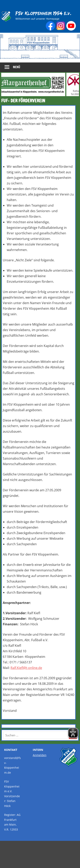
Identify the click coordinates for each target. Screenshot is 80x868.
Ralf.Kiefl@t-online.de (26, 668)
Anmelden (40, 755)
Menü (17, 67)
